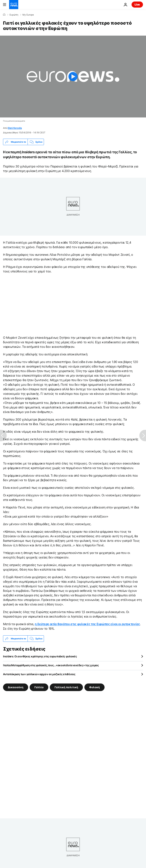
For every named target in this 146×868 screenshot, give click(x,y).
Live (137, 4)
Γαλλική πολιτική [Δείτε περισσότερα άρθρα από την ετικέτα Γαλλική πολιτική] (66, 687)
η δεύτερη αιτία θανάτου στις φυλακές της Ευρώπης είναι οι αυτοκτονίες (87, 624)
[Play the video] (73, 77)
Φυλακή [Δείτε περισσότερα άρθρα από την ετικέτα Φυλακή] (94, 687)
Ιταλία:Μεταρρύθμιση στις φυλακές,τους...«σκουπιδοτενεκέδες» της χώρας (51, 665)
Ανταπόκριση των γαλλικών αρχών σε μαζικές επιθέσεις (39, 674)
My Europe (28, 15)
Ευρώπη (14, 15)
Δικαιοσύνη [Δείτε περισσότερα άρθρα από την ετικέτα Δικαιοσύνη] (16, 687)
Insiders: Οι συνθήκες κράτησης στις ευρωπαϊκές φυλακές (40, 656)
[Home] (4, 15)
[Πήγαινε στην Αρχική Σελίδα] (14, 5)
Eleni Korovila (15, 128)
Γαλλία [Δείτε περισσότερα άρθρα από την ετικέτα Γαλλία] (39, 687)
